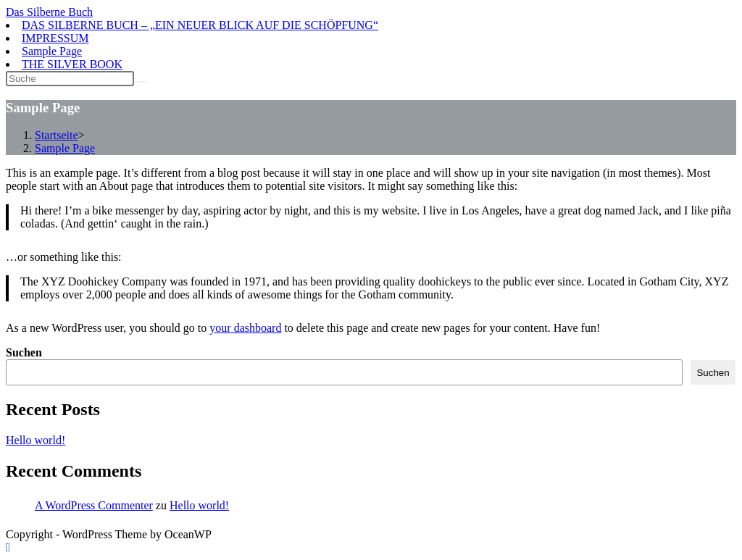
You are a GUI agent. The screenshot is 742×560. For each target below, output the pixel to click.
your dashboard (245, 328)
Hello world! (36, 440)
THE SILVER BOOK (72, 64)
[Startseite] (57, 135)
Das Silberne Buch (49, 12)
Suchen (24, 352)
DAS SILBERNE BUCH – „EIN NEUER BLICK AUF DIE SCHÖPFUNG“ (200, 25)
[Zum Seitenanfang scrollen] (8, 547)
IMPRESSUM (55, 38)
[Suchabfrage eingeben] (70, 79)
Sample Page (52, 51)
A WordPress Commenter (94, 505)
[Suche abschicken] (142, 82)
